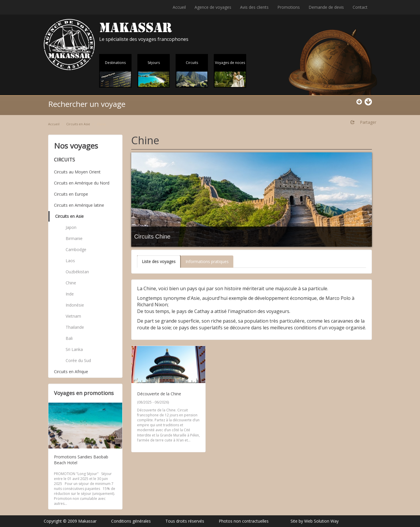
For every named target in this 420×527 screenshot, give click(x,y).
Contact (360, 7)
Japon (71, 227)
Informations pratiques (207, 261)
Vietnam (73, 316)
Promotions (289, 7)
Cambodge (76, 249)
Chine (71, 283)
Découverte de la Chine (159, 394)
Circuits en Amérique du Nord (82, 183)
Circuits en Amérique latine (79, 205)
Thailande (75, 327)
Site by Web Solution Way (315, 521)
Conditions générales (131, 521)
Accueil (179, 7)
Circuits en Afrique (71, 372)
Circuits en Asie (78, 124)
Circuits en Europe (71, 194)
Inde (70, 294)
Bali (69, 338)
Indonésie (75, 305)
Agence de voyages (213, 7)
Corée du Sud (78, 360)
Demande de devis (326, 7)
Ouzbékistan (77, 272)
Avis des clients (254, 7)
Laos (70, 261)
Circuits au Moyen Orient (77, 172)
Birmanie (74, 238)
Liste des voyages (159, 261)
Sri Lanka (74, 349)
